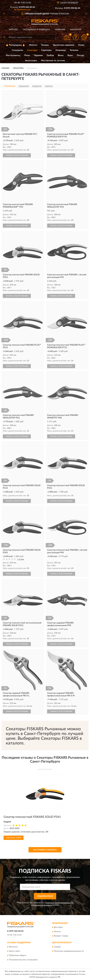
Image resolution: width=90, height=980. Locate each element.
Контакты (76, 30)
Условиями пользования (42, 905)
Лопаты (33, 45)
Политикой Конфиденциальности (59, 903)
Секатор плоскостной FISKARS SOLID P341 (32, 817)
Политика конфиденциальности (69, 951)
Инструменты (13, 55)
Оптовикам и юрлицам (36, 30)
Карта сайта (14, 951)
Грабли (50, 55)
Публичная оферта (18, 955)
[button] (23, 9)
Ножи (81, 45)
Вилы (61, 55)
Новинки (60, 30)
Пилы (27, 55)
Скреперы (46, 50)
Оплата (57, 932)
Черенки (38, 55)
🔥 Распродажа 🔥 (15, 45)
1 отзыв (20, 559)
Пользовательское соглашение (23, 960)
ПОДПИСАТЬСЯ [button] (45, 896)
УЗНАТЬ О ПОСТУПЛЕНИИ (17, 155)
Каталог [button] (13, 30)
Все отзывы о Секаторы (45, 850)
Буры (70, 55)
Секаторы (32, 50)
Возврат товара (61, 936)
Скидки (57, 947)
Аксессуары (31, 61)
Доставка (58, 927)
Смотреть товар (14, 838)
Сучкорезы (17, 50)
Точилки (74, 50)
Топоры (45, 45)
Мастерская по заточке (53, 61)
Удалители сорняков (64, 45)
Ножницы (61, 50)
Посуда (81, 55)
